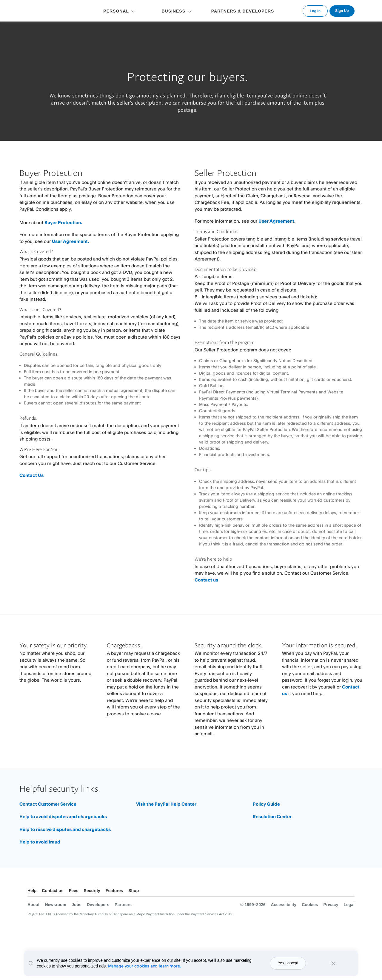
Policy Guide (266, 804)
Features (114, 891)
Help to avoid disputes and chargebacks (63, 817)
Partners (123, 905)
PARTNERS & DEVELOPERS (243, 11)
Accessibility (284, 905)
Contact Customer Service (48, 804)
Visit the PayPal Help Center (166, 804)
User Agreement (276, 221)
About (33, 905)
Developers (98, 905)
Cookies (310, 905)
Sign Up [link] (342, 11)
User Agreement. (70, 241)
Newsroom (56, 905)
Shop (134, 891)
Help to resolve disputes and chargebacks (65, 829)
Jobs (77, 905)
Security (92, 891)
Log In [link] (315, 11)
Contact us (206, 580)
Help (32, 891)
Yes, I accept (288, 963)
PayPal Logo (48, 10)
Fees (74, 891)
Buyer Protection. (63, 222)
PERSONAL (116, 11)
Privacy (331, 905)
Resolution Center (272, 817)
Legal (349, 905)
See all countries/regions (350, 891)
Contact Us (31, 475)
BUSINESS (173, 11)
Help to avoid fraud (40, 842)
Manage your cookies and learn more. (144, 966)
